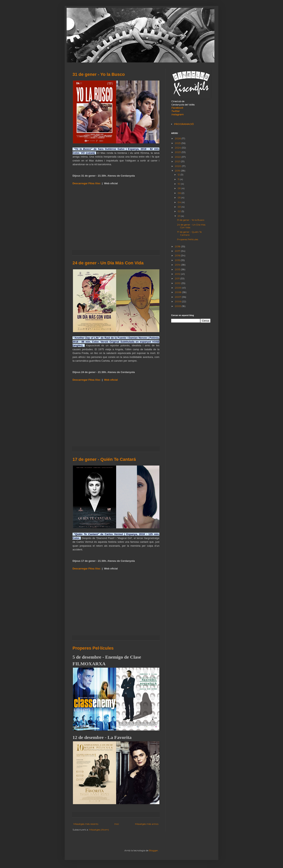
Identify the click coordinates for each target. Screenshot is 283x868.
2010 (178, 283)
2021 (178, 161)
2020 (178, 166)
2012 (178, 274)
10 (179, 184)
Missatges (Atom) (99, 830)
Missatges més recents (86, 824)
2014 (178, 265)
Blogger (153, 850)
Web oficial (111, 380)
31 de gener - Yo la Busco (99, 74)
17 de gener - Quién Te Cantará (104, 459)
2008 (178, 292)
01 (179, 216)
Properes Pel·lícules (93, 648)
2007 (178, 297)
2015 (178, 260)
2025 (178, 143)
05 (179, 198)
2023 (178, 152)
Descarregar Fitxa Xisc (86, 183)
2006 (178, 301)
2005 (178, 306)
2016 (178, 255)
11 (179, 179)
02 (180, 211)
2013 (178, 269)
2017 (178, 251)
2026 (178, 138)
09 (180, 188)
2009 (178, 288)
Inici (117, 824)
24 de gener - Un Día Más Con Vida (108, 263)
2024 (178, 148)
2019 (178, 171)
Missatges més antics (147, 824)
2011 (178, 278)
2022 (178, 157)
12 (179, 175)
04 (180, 202)
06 (180, 193)
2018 (178, 246)
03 (180, 207)
